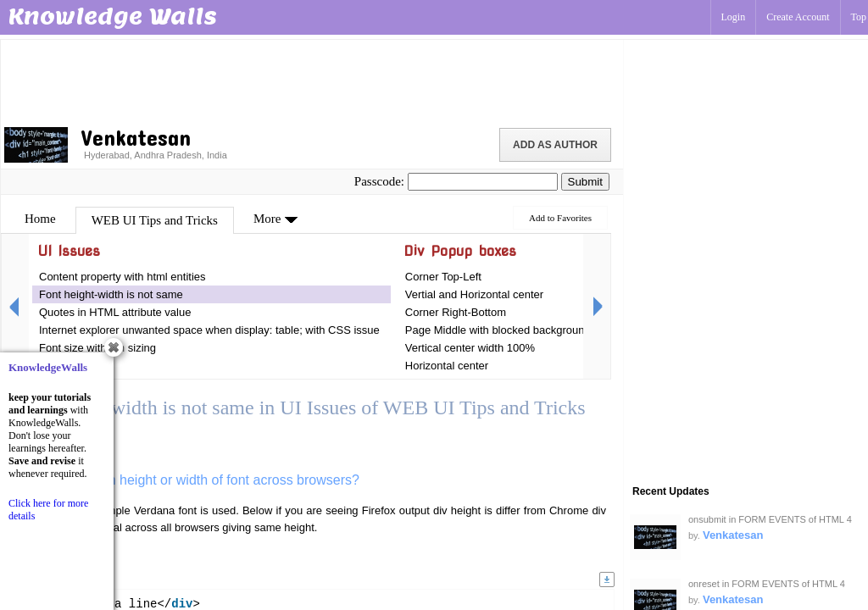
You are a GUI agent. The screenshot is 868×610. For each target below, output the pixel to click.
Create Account (798, 17)
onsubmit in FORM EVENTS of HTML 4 (770, 519)
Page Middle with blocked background (498, 330)
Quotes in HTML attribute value (115, 312)
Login (734, 17)
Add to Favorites (560, 218)
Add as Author (555, 145)
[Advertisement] (312, 80)
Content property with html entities (122, 277)
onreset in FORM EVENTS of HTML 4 (767, 584)
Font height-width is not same (111, 294)
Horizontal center (447, 366)
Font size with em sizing (97, 348)
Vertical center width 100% (470, 348)
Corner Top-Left (443, 277)
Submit (585, 182)
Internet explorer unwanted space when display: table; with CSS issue (209, 330)
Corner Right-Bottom (456, 312)
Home (40, 219)
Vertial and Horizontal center (474, 294)
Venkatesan (733, 535)
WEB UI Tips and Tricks (155, 220)
